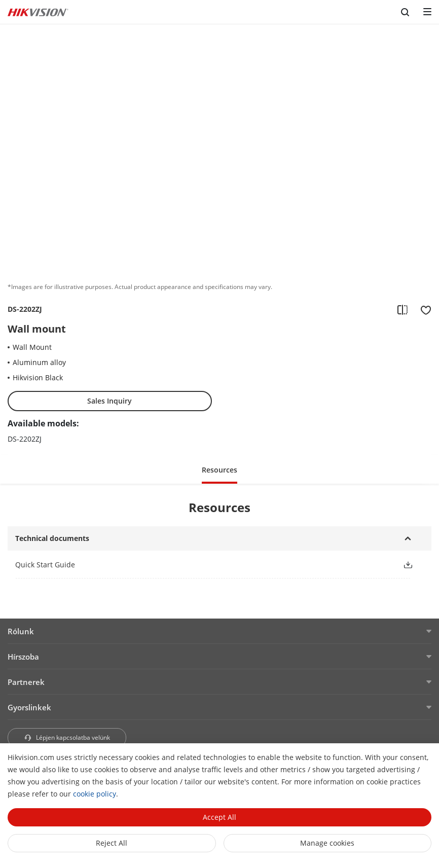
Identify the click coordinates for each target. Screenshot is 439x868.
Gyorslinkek (29, 707)
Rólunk (21, 631)
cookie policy (95, 794)
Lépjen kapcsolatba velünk (67, 737)
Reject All (112, 843)
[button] (219, 469)
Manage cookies (327, 843)
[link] (201, 565)
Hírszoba (23, 657)
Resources (219, 470)
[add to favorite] (423, 309)
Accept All (219, 817)
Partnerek (26, 682)
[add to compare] (403, 309)
